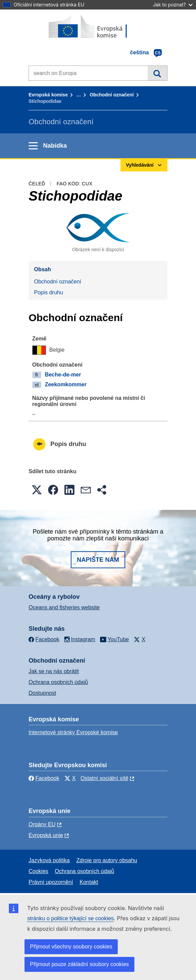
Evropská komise (48, 95)
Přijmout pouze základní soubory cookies (79, 964)
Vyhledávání (157, 73)
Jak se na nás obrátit (54, 671)
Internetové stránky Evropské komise (73, 732)
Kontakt (89, 882)
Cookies (38, 871)
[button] (37, 490)
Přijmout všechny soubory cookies (71, 947)
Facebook (44, 778)
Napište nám (98, 560)
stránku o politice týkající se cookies (70, 918)
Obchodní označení (112, 95)
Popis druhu (48, 292)
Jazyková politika (49, 860)
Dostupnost (42, 693)
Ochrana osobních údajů (58, 682)
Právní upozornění (51, 882)
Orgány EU (42, 824)
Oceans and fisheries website (64, 607)
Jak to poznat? (173, 5)
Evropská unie (46, 835)
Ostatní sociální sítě (105, 778)
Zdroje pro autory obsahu (107, 860)
